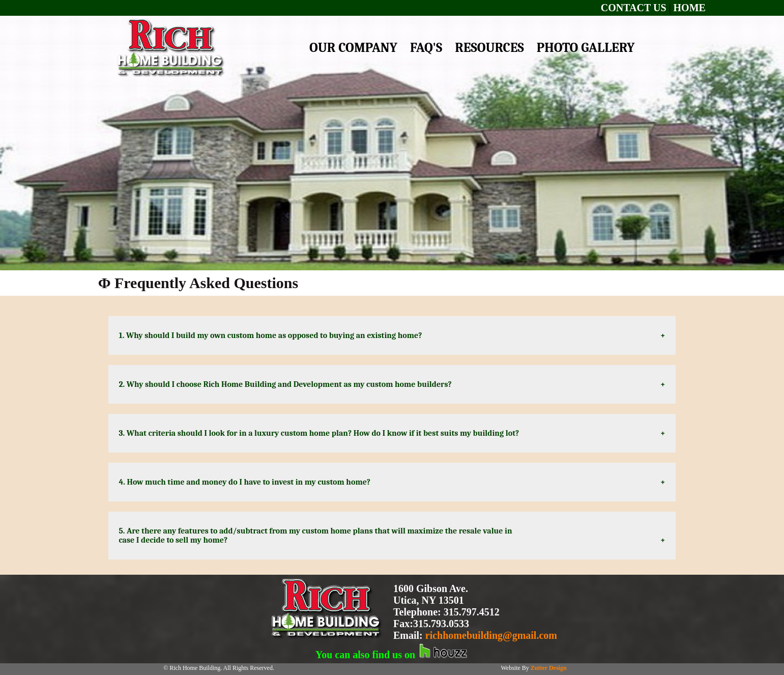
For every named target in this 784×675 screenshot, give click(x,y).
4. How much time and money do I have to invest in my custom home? (251, 482)
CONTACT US (634, 8)
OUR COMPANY (353, 48)
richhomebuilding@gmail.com (491, 635)
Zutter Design (549, 668)
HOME (690, 8)
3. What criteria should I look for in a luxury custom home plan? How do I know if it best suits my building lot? (321, 433)
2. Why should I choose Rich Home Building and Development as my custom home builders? (287, 384)
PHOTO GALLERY (586, 48)
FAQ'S (426, 48)
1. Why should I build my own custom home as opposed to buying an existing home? (274, 335)
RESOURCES (489, 48)
